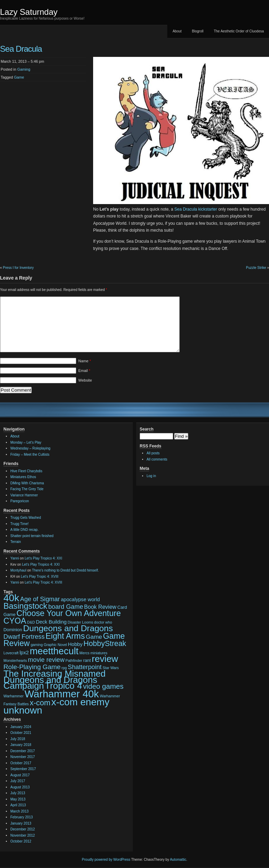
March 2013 (19, 811)
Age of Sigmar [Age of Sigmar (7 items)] (40, 599)
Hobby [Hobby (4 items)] (75, 644)
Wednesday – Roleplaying (30, 448)
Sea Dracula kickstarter (196, 209)
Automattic (178, 860)
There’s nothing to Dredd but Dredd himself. (66, 570)
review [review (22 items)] (105, 659)
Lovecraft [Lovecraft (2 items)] (11, 653)
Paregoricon (20, 501)
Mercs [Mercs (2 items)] (84, 653)
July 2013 (18, 793)
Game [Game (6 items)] (94, 637)
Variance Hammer (24, 495)
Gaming (24, 69)
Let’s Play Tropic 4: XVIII (40, 577)
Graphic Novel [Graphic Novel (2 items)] (56, 645)
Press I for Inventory (18, 268)
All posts (153, 453)
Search (147, 429)
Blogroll (198, 31)
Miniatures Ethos (23, 477)
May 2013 (18, 799)
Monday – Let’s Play (26, 442)
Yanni (15, 558)
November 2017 (23, 757)
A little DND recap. (24, 530)
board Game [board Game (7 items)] (66, 607)
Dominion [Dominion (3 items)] (13, 630)
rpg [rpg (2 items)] (64, 668)
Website (85, 380)
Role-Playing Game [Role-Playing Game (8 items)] (32, 667)
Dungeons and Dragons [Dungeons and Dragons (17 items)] (68, 628)
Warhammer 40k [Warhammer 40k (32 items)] (62, 694)
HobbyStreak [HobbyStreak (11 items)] (105, 644)
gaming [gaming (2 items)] (37, 645)
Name (85, 361)
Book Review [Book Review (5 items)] (100, 607)
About (177, 31)
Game (19, 77)
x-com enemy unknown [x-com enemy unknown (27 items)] (56, 706)
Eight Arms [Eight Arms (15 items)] (65, 636)
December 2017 (23, 751)
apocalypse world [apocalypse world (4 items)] (80, 599)
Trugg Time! (19, 524)
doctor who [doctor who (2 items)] (103, 622)
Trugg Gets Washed (26, 518)
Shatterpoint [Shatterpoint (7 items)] (85, 667)
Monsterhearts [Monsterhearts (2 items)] (15, 660)
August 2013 (20, 787)
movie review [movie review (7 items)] (46, 660)
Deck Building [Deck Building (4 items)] (51, 622)
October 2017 (21, 763)
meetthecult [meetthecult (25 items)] (54, 651)
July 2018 (18, 739)
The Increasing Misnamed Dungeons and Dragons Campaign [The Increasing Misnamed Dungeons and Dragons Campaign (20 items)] (54, 680)
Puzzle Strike (256, 268)
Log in (151, 476)
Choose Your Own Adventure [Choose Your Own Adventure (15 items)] (69, 613)
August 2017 (20, 775)
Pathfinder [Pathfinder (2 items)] (74, 660)
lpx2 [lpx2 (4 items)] (24, 653)
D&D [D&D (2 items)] (31, 622)
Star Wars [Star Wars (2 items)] (111, 668)
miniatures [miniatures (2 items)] (99, 653)
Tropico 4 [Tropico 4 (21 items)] (63, 686)
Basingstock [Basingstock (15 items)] (25, 606)
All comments (157, 459)
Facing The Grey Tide (27, 489)
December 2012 (23, 829)
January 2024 (21, 727)
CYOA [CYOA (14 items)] (15, 621)
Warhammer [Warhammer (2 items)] (13, 696)
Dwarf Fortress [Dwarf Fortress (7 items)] (24, 637)
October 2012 (21, 841)
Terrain (16, 542)
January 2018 (21, 745)
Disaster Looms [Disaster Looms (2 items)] (80, 622)
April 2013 (18, 805)
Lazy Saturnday (29, 12)
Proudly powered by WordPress (106, 860)
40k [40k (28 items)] (11, 598)
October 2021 (21, 733)
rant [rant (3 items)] (87, 660)
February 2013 (22, 817)
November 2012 (23, 835)
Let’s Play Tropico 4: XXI (44, 558)
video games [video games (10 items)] (103, 686)
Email (84, 371)
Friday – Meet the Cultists (30, 455)
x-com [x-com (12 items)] (40, 703)
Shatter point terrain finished (32, 536)
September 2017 (23, 769)
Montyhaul (18, 570)
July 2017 (18, 781)
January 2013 (21, 823)
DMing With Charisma (27, 483)
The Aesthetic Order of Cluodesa (239, 31)
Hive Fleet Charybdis (26, 471)
